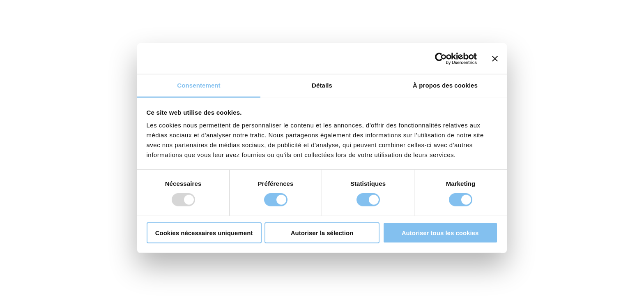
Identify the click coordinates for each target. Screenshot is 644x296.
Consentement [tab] (199, 85)
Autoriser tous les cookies (440, 233)
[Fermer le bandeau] (495, 58)
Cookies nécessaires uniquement (204, 233)
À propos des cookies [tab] (445, 85)
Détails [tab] (322, 85)
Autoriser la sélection (322, 233)
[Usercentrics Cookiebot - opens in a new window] (441, 58)
